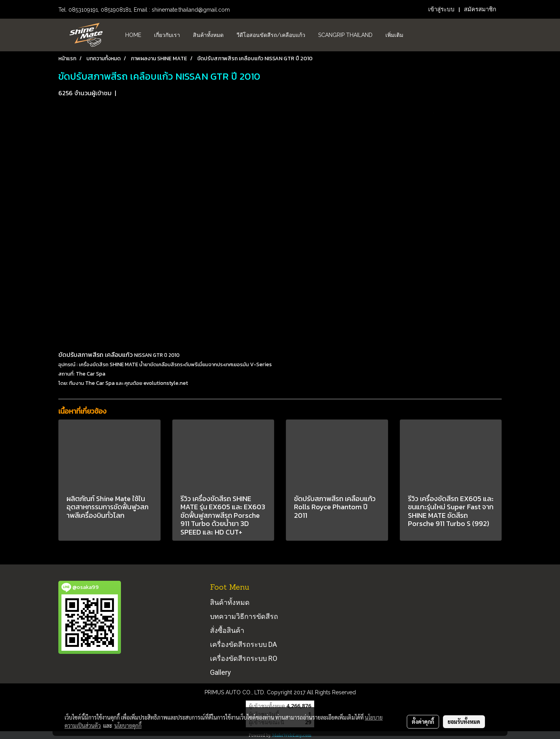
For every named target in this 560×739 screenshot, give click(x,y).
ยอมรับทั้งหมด (464, 722)
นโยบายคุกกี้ (128, 725)
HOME (133, 35)
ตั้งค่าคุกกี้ (423, 722)
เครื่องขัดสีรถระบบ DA (243, 644)
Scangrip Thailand (345, 35)
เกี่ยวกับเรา (167, 35)
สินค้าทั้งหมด (208, 35)
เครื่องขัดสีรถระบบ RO (244, 658)
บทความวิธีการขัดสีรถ (244, 616)
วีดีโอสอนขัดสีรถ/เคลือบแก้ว (271, 35)
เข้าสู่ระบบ (441, 9)
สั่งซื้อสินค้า (227, 630)
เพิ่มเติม (394, 35)
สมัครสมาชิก (480, 9)
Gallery (220, 672)
